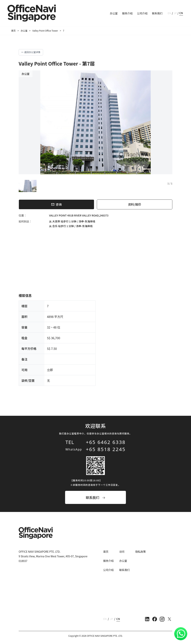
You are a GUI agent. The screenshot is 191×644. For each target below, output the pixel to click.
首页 (13, 31)
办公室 (114, 13)
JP (175, 13)
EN (169, 13)
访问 (122, 552)
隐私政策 (140, 552)
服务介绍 (127, 13)
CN (181, 13)
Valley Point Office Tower (45, 31)
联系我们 (157, 13)
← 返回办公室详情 (31, 52)
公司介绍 (142, 13)
